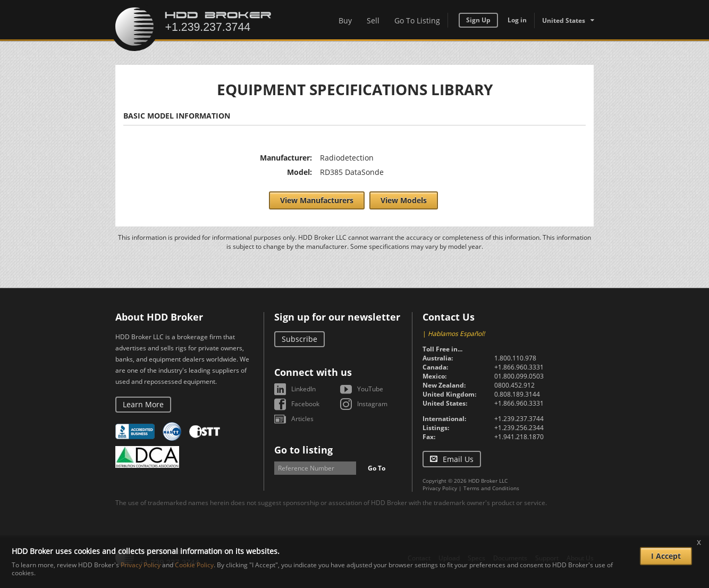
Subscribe (299, 339)
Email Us (458, 459)
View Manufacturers (317, 200)
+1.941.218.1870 (519, 437)
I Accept (666, 556)
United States (564, 20)
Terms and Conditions (491, 488)
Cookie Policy (194, 565)
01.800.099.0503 (519, 376)
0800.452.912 (514, 385)
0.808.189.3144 (517, 394)
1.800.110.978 (515, 358)
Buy (345, 20)
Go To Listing (417, 20)
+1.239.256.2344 (519, 428)
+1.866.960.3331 (519, 367)
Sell (373, 20)
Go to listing (303, 450)
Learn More (143, 404)
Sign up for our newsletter (337, 317)
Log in (517, 20)
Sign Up (478, 20)
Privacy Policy (440, 488)
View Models (404, 200)
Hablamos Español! (456, 334)
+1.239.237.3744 (519, 419)
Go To (377, 468)
